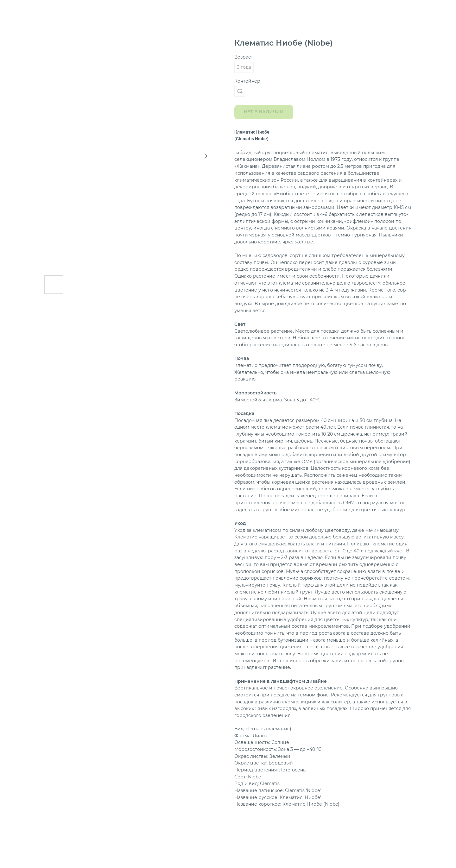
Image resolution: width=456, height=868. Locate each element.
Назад (18, 9)
